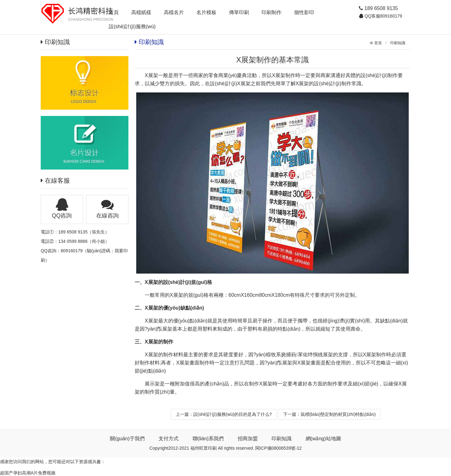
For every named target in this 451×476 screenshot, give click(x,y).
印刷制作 (272, 12)
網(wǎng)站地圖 (323, 439)
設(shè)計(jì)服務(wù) (132, 26)
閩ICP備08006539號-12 (278, 448)
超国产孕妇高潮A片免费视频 (28, 473)
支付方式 (168, 439)
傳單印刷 (239, 12)
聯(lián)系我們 (208, 439)
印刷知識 (398, 43)
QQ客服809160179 (383, 16)
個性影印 (304, 12)
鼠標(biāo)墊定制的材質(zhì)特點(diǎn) (338, 414)
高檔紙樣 (141, 12)
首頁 (114, 12)
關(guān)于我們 (127, 439)
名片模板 (206, 12)
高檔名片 (174, 12)
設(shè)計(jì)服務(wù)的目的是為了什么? (233, 414)
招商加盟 (248, 439)
